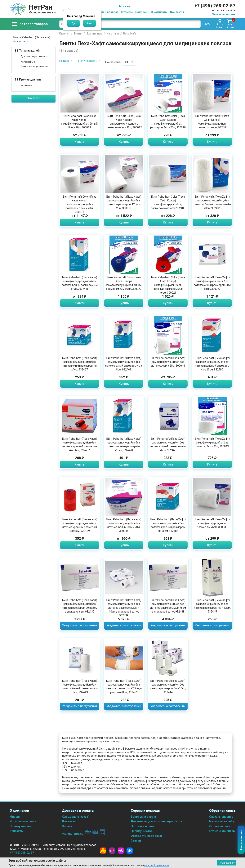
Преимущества (20, 826)
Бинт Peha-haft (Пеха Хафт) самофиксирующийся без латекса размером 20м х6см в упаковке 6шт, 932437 (80, 606)
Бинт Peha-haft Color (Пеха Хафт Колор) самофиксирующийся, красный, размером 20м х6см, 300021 (168, 285)
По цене (64, 61)
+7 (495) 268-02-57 (215, 6)
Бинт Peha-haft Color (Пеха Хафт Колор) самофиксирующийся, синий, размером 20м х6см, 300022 (124, 283)
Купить (80, 142)
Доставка (69, 821)
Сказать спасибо (221, 817)
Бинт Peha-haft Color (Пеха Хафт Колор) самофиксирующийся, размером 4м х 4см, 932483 (168, 202)
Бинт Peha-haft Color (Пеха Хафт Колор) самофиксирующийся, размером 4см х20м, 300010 (168, 122)
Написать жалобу (222, 821)
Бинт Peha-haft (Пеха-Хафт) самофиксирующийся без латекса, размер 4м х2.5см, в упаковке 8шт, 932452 (124, 687)
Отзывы (127, 12)
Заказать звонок (224, 14)
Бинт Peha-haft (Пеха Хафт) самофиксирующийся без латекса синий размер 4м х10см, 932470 (124, 444)
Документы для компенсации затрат (157, 821)
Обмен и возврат (106, 12)
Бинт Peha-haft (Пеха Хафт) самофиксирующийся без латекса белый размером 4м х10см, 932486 (80, 283)
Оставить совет (221, 826)
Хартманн (26, 85)
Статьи (136, 841)
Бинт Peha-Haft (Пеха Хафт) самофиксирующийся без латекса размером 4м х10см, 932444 (168, 687)
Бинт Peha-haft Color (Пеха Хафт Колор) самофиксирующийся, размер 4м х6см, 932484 (212, 122)
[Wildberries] (121, 851)
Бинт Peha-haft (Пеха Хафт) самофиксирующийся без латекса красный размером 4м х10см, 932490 (212, 364)
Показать (33, 98)
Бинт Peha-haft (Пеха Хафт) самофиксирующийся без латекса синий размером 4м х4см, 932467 (80, 364)
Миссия (15, 817)
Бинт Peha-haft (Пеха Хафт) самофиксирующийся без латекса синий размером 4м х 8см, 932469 (124, 364)
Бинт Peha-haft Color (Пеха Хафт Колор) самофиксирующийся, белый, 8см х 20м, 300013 (80, 122)
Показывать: (114, 62)
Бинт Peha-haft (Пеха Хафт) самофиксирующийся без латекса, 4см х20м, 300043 (212, 443)
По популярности (87, 61)
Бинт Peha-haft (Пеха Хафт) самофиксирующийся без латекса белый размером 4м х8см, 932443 (80, 687)
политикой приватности (157, 865)
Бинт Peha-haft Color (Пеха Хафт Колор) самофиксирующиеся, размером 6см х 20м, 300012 (124, 122)
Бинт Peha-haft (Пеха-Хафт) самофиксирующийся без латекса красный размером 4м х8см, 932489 (80, 525)
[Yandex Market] (103, 851)
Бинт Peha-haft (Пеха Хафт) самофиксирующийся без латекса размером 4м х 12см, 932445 (212, 606)
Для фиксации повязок (34, 56)
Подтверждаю (227, 863)
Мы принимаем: (83, 834)
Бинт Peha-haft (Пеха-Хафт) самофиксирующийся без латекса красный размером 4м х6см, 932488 (168, 525)
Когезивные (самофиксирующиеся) (34, 64)
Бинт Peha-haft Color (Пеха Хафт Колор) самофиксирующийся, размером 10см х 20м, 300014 (80, 204)
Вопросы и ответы (144, 817)
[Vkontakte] (130, 851)
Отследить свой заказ (147, 836)
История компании (23, 821)
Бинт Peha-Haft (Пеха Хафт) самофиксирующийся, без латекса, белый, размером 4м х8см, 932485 (212, 202)
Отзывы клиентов (222, 831)
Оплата (67, 826)
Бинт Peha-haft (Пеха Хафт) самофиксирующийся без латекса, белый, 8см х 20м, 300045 (124, 525)
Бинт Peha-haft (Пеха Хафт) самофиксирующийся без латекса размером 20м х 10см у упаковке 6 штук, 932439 (124, 608)
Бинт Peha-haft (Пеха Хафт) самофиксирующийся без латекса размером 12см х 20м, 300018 (124, 202)
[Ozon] (112, 851)
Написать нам (241, 840)
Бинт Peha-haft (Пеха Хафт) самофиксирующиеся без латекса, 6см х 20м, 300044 (168, 362)
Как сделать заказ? (76, 817)
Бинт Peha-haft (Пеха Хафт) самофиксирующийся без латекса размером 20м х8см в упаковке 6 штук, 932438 (168, 606)
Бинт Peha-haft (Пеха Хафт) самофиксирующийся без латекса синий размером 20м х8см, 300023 (212, 283)
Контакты (177, 12)
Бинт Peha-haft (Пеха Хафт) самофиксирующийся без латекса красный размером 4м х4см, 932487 (80, 444)
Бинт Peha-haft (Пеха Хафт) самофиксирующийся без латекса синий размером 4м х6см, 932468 (168, 444)
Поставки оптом (142, 826)
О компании (159, 12)
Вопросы (142, 12)
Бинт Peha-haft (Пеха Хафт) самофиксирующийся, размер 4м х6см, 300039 (212, 523)
